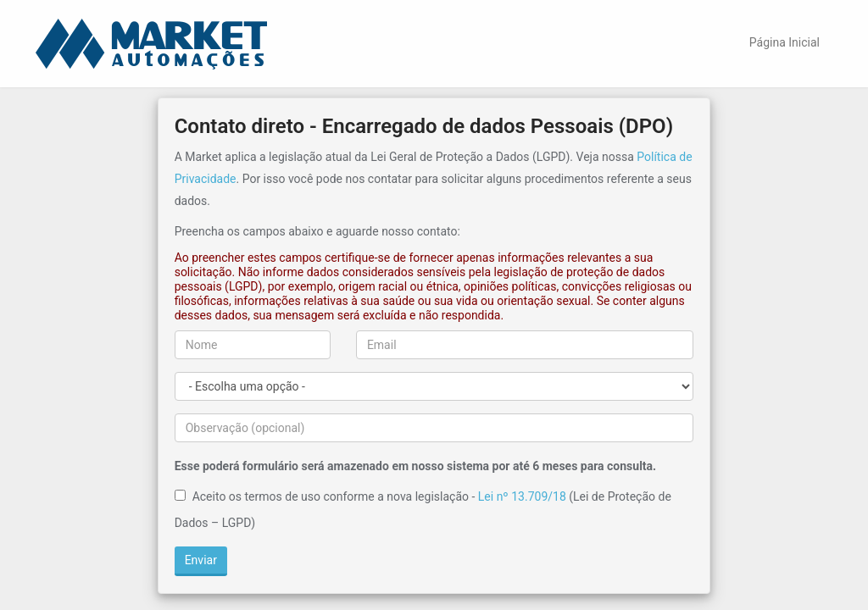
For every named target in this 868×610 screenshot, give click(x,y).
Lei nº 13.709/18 (522, 496)
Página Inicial (785, 42)
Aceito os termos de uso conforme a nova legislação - (334, 496)
